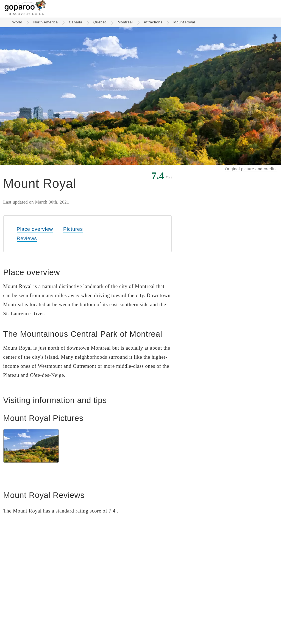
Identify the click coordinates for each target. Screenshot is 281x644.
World (17, 22)
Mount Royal (184, 22)
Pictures (73, 229)
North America (46, 22)
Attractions (153, 22)
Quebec (100, 22)
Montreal (125, 22)
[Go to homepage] (25, 10)
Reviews (27, 238)
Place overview (35, 229)
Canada (76, 22)
